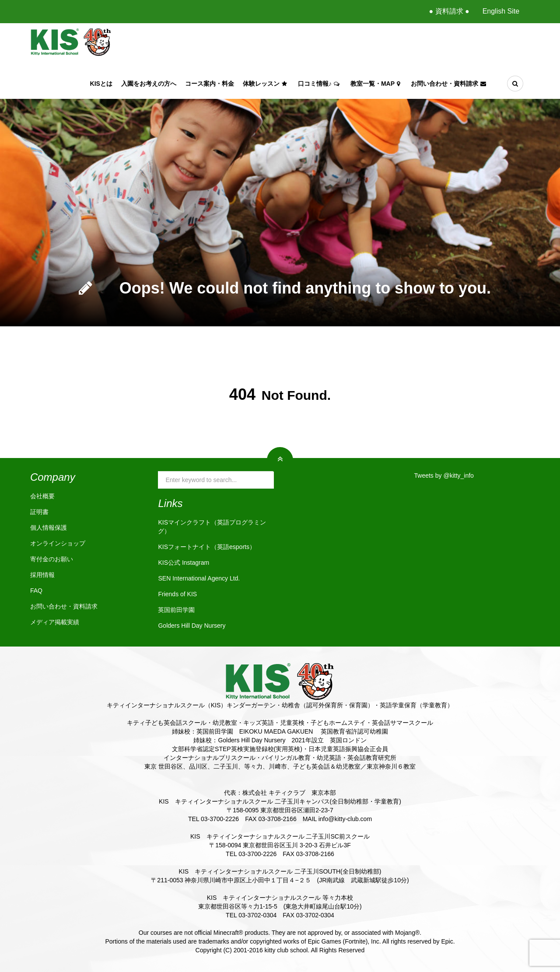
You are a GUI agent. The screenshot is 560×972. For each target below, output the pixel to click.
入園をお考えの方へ (149, 84)
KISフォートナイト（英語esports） (206, 547)
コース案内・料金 (210, 84)
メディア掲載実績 (55, 622)
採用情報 (42, 575)
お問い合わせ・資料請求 (450, 84)
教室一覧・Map (376, 84)
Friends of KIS (177, 594)
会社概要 (42, 496)
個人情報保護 (49, 528)
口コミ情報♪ (320, 84)
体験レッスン (266, 84)
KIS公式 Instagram (184, 563)
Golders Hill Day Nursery (192, 626)
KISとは (101, 84)
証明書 (39, 512)
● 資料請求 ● (449, 11)
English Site (501, 11)
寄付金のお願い (52, 559)
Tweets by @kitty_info (444, 476)
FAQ (36, 591)
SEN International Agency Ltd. (199, 578)
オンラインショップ (58, 543)
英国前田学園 (176, 610)
